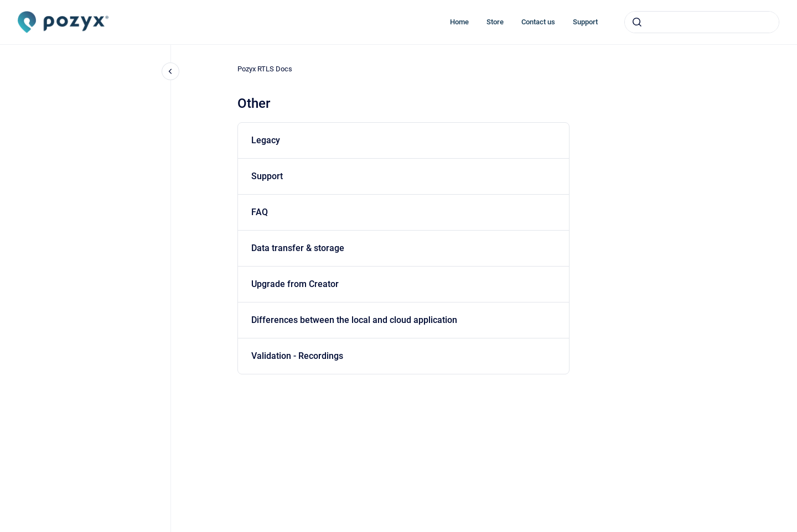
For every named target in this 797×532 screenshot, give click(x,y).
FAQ (260, 212)
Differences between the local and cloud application (354, 320)
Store (495, 22)
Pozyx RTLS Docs (265, 69)
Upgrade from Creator (295, 284)
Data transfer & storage (298, 248)
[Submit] (637, 22)
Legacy (266, 140)
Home (459, 22)
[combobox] (702, 22)
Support (585, 22)
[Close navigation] (170, 71)
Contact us (538, 22)
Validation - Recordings (297, 356)
